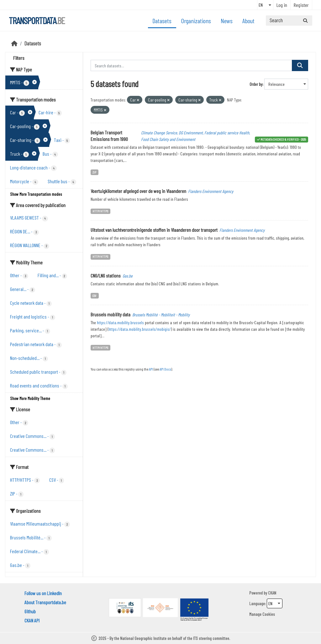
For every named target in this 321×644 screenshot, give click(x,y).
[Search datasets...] (289, 21)
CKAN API (32, 620)
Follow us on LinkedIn (43, 593)
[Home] (14, 43)
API (151, 369)
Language (257, 603)
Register (301, 5)
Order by (256, 84)
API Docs (165, 369)
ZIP (94, 172)
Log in (282, 5)
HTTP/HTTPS (100, 211)
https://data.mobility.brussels (120, 322)
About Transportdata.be (45, 602)
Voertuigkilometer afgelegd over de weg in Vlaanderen (138, 191)
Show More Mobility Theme (30, 398)
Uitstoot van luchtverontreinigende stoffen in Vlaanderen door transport (154, 230)
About (248, 21)
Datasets (162, 21)
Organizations (196, 21)
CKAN (272, 593)
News (227, 21)
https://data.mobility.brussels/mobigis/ (140, 329)
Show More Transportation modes (36, 194)
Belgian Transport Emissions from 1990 (109, 136)
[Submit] (305, 21)
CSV (95, 296)
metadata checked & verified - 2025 (283, 139)
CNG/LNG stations (106, 275)
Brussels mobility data (111, 314)
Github (30, 611)
